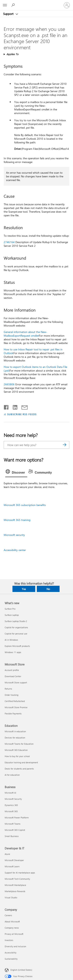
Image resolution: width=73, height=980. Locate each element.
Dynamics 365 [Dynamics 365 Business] (11, 805)
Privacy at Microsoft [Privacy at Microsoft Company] (14, 934)
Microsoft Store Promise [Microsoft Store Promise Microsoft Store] (16, 707)
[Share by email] (23, 406)
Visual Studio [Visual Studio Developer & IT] (11, 897)
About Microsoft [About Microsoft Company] (12, 922)
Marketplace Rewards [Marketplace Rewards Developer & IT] (15, 891)
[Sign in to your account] (67, 5)
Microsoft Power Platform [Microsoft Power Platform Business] (17, 818)
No (48, 589)
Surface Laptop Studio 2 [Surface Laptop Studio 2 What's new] (16, 621)
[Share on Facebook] (6, 406)
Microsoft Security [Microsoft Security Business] (13, 799)
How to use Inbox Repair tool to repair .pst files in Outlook (33, 351)
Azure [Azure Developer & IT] (7, 854)
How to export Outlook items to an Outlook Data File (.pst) (35, 369)
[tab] (16, 473)
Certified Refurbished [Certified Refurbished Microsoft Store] (15, 701)
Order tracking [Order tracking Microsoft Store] (11, 695)
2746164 (9, 242)
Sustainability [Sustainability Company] (11, 959)
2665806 (9, 384)
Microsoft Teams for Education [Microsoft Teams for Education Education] (19, 744)
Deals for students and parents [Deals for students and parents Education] (19, 769)
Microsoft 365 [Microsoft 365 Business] (11, 811)
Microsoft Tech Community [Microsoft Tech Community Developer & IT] (17, 879)
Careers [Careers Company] (8, 915)
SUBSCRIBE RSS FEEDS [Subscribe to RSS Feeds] (22, 414)
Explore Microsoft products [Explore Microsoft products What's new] (17, 646)
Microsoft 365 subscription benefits (25, 505)
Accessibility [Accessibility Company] (11, 953)
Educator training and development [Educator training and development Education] (21, 762)
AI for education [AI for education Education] (12, 775)
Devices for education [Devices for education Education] (15, 738)
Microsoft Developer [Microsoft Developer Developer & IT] (14, 860)
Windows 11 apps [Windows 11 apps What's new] (13, 652)
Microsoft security (14, 535)
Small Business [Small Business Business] (12, 836)
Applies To (12, 54)
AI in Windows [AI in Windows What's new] (11, 640)
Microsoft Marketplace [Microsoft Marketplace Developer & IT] (15, 885)
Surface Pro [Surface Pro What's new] (10, 609)
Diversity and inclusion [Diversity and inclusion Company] (15, 946)
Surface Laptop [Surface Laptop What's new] (12, 615)
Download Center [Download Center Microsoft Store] (13, 676)
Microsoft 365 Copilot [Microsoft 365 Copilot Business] (15, 830)
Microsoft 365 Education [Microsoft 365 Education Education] (16, 750)
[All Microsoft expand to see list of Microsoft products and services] (5, 5)
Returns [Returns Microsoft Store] (8, 689)
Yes (24, 589)
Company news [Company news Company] (12, 928)
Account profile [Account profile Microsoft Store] (12, 670)
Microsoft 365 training (17, 520)
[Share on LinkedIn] (14, 406)
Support (9, 14)
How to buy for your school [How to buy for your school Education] (17, 756)
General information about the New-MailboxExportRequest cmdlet (25, 334)
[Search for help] (14, 5)
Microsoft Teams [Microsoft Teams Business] (13, 824)
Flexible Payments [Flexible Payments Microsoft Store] (13, 714)
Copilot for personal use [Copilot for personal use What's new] (16, 634)
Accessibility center (15, 550)
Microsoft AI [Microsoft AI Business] (10, 793)
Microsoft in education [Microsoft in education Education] (15, 731)
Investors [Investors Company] (9, 940)
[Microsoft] (36, 3)
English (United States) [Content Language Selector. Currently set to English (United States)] (21, 970)
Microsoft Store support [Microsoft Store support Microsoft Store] (16, 682)
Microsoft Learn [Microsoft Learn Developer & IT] (12, 866)
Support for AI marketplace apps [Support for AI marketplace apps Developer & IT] (20, 873)
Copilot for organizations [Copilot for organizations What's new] (16, 627)
